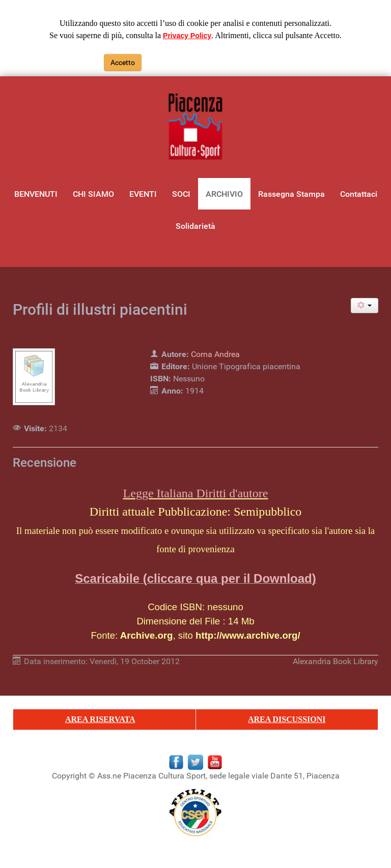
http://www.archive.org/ (248, 635)
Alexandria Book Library (336, 661)
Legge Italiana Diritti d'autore (196, 493)
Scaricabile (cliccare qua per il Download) (195, 578)
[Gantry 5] (195, 127)
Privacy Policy (187, 36)
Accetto (123, 63)
